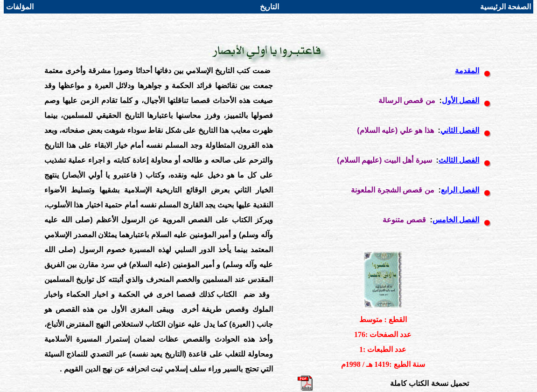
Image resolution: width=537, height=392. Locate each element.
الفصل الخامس (456, 220)
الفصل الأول (460, 100)
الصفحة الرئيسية (506, 7)
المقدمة (467, 71)
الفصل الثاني (460, 130)
